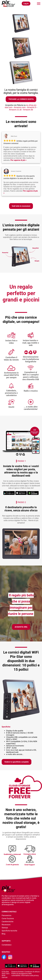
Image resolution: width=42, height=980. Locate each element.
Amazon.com (20, 107)
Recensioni (6, 925)
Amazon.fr (32, 107)
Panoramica (6, 915)
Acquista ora (21, 627)
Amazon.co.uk (15, 110)
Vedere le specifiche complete (17, 762)
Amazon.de (28, 110)
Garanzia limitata (17, 972)
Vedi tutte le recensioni (21, 206)
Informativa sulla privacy (30, 976)
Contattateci (7, 945)
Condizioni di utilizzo (32, 972)
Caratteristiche (8, 922)
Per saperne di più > (18, 160)
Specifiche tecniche (9, 931)
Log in (26, 4)
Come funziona (8, 919)
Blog (3, 934)
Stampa (5, 928)
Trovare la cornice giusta (21, 99)
